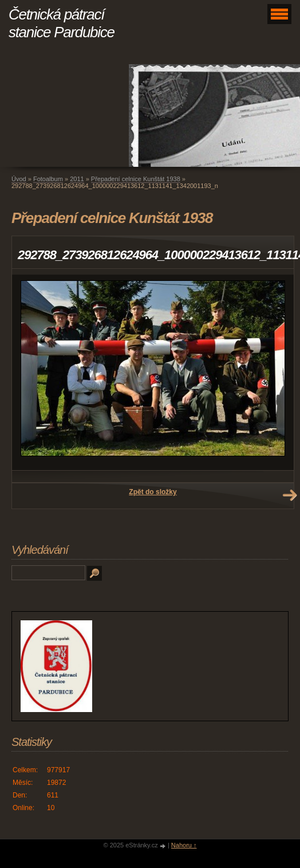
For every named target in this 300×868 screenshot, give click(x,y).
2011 (77, 179)
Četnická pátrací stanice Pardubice (62, 23)
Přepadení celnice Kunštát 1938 (136, 179)
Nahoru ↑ (184, 845)
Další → (290, 495)
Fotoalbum (48, 179)
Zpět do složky (153, 492)
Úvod (19, 179)
